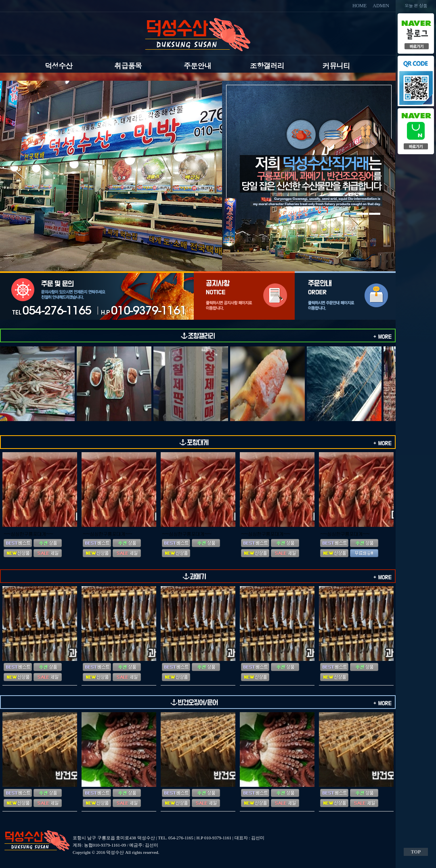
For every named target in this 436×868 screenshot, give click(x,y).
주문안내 (197, 66)
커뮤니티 (336, 66)
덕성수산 (59, 66)
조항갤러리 (267, 66)
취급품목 (128, 66)
